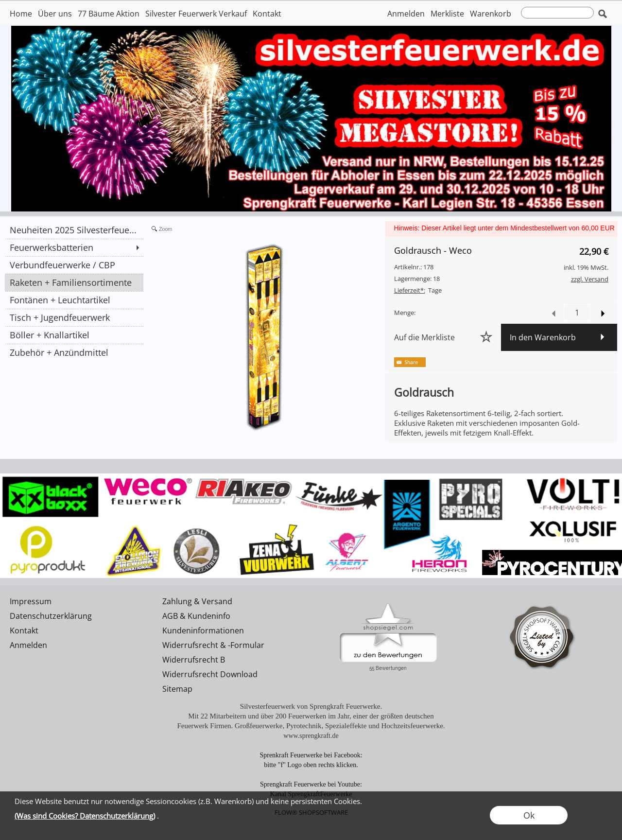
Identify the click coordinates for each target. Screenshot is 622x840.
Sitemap (177, 689)
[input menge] (577, 313)
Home (21, 14)
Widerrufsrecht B (194, 660)
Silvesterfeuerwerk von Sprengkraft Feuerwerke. (311, 706)
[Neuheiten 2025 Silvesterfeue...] (74, 230)
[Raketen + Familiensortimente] (74, 282)
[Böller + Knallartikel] (74, 335)
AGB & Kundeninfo (196, 616)
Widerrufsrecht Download (210, 674)
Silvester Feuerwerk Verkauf (196, 14)
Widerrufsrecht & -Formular (213, 645)
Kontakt (267, 14)
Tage (418, 290)
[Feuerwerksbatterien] (74, 247)
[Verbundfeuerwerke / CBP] (74, 265)
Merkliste (447, 14)
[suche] (557, 13)
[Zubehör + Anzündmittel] (74, 352)
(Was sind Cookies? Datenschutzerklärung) (85, 816)
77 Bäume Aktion (109, 14)
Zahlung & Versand (197, 601)
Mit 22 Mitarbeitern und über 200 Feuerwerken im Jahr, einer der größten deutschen (311, 716)
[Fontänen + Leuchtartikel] (74, 300)
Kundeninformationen (203, 630)
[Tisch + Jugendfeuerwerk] (74, 317)
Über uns (55, 14)
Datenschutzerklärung (51, 616)
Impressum (31, 601)
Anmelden (406, 14)
